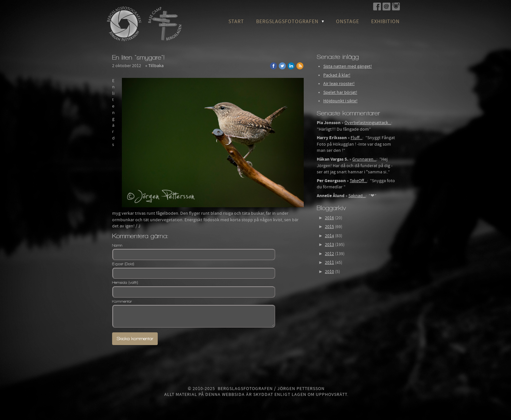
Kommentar (122, 301)
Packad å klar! (337, 75)
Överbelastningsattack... (368, 123)
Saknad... (357, 196)
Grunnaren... (364, 159)
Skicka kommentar (135, 339)
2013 (329, 245)
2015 (329, 227)
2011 (329, 263)
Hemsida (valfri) (125, 282)
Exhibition (385, 22)
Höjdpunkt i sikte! (340, 101)
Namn (117, 245)
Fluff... (357, 138)
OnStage (348, 22)
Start (236, 22)
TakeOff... (358, 181)
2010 (329, 272)
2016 (329, 218)
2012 (329, 254)
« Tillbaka (154, 66)
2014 (329, 236)
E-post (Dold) (123, 264)
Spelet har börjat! (340, 93)
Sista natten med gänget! (348, 66)
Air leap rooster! (339, 84)
